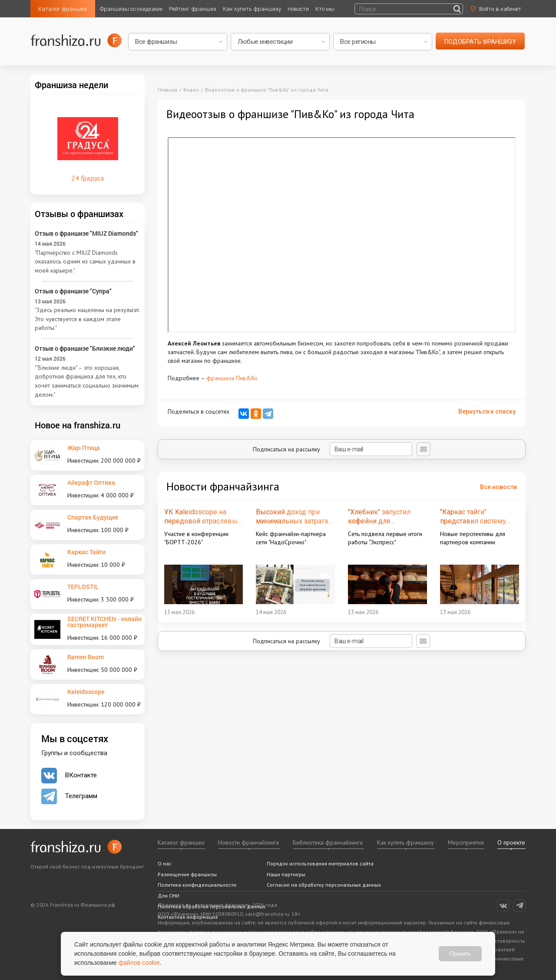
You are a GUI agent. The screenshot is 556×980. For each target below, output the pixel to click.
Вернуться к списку (487, 411)
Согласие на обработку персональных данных (324, 885)
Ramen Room (86, 657)
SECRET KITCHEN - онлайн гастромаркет (104, 622)
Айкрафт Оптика (91, 482)
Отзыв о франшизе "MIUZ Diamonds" (86, 233)
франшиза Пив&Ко (232, 378)
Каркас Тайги (86, 552)
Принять (460, 954)
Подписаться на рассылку (333, 449)
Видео (191, 90)
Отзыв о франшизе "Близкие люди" (85, 348)
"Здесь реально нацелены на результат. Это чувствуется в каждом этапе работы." (87, 319)
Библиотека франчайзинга (328, 842)
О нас (165, 863)
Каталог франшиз (63, 9)
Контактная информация (188, 917)
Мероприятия (466, 842)
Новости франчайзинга (248, 842)
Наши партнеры (286, 874)
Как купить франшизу (252, 9)
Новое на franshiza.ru (78, 425)
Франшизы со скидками (131, 9)
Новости (298, 9)
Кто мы (325, 9)
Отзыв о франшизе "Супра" (73, 291)
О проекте (511, 842)
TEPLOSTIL (83, 587)
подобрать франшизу (480, 42)
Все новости (498, 487)
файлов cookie (139, 963)
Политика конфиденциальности (197, 885)
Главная (167, 90)
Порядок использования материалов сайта (320, 863)
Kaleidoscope (86, 692)
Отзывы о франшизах (79, 214)
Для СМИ (169, 896)
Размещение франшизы (187, 874)
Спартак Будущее (93, 517)
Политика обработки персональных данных (212, 906)
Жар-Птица (84, 448)
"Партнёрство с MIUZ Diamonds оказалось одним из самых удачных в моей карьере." (85, 261)
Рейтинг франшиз (193, 9)
